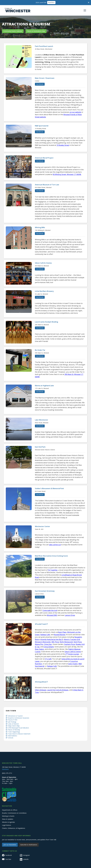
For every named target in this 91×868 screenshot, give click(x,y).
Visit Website (40, 84)
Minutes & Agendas (8, 822)
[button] (84, 10)
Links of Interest (13, 724)
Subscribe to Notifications (29, 845)
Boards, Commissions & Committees (14, 813)
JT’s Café (48, 659)
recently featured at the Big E (52, 639)
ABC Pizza (55, 642)
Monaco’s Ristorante (43, 642)
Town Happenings (14, 732)
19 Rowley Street (63, 145)
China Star (48, 644)
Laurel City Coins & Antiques (58, 690)
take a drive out (55, 545)
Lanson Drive (70, 615)
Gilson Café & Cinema (73, 652)
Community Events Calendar (13, 31)
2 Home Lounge (72, 654)
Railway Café (45, 635)
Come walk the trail (50, 610)
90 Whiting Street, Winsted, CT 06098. (67, 174)
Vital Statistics (13, 736)
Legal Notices (7, 825)
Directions (5, 769)
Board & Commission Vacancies (19, 718)
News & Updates (8, 819)
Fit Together (53, 570)
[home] (18, 10)
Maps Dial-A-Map (14, 726)
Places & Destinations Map (36, 31)
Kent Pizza (78, 642)
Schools (11, 738)
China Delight (49, 647)
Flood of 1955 (13, 720)
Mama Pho (39, 644)
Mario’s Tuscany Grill (72, 639)
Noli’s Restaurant (66, 642)
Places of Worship (14, 730)
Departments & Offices (10, 810)
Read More (51, 2)
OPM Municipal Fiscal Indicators (19, 728)
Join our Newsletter (10, 845)
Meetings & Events (8, 816)
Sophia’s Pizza (70, 644)
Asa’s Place (62, 632)
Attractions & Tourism (15, 716)
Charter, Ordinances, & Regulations (14, 828)
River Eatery (39, 649)
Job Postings (12, 722)
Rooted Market (60, 635)
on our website (75, 112)
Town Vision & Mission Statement (19, 734)
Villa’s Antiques (41, 690)
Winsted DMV (52, 615)
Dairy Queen (73, 664)
